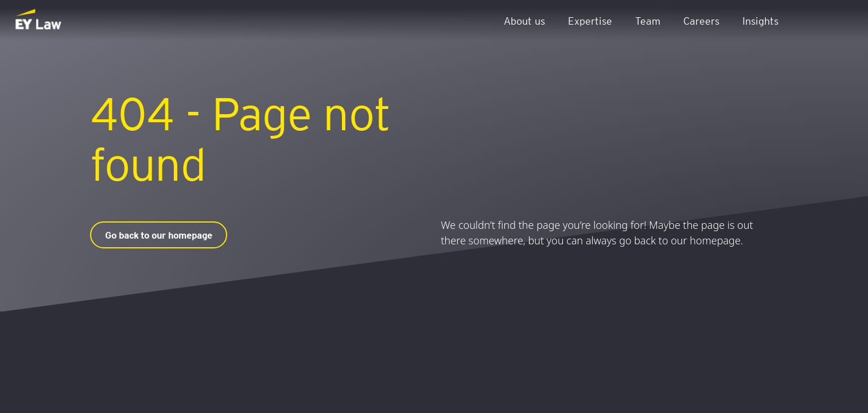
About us (524, 20)
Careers (701, 20)
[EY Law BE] (39, 20)
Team (648, 20)
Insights (760, 20)
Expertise (590, 20)
